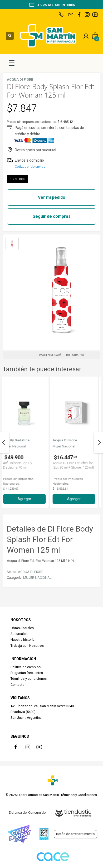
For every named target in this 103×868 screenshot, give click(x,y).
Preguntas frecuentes (27, 673)
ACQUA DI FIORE (31, 572)
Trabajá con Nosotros (27, 646)
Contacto (18, 685)
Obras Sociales (22, 628)
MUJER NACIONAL (37, 578)
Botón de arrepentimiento (75, 834)
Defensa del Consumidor (28, 812)
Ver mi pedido (52, 197)
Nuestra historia (23, 640)
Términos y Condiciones (79, 795)
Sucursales (19, 634)
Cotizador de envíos (30, 167)
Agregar (27, 499)
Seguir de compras (52, 216)
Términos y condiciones (29, 679)
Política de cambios (26, 667)
